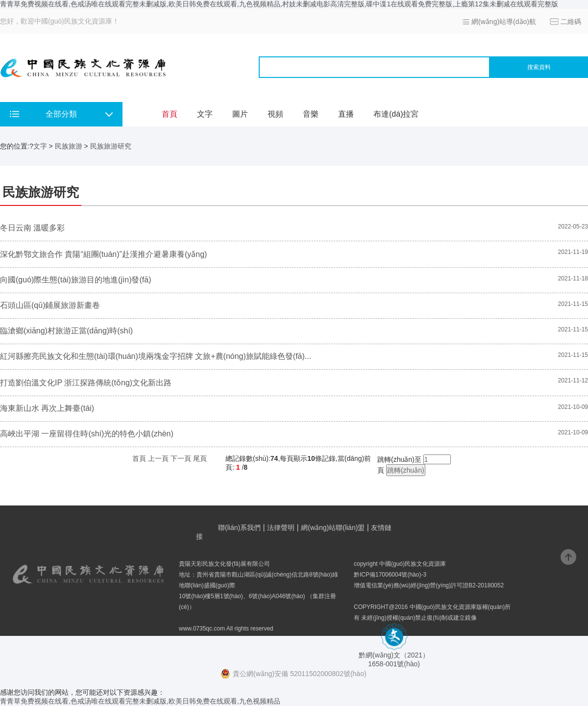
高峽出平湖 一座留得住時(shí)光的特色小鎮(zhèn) (87, 434)
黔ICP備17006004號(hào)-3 (390, 575)
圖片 (240, 114)
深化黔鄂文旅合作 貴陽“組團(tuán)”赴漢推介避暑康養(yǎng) (103, 254)
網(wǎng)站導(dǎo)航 (504, 22)
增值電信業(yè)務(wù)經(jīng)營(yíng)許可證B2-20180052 (429, 585)
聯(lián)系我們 (239, 528)
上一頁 (158, 458)
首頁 (170, 114)
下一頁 (181, 458)
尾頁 (200, 458)
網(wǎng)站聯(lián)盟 (333, 528)
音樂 (311, 114)
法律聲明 (281, 528)
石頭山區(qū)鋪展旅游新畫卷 (50, 305)
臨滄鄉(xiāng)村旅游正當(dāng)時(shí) (66, 331)
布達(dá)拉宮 (396, 114)
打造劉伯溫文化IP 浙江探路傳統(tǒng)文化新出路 (86, 383)
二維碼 (571, 22)
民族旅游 (69, 146)
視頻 (275, 114)
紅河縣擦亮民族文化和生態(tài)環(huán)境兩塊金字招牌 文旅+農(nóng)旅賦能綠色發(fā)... (156, 356)
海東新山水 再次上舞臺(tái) (47, 408)
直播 (346, 114)
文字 (205, 114)
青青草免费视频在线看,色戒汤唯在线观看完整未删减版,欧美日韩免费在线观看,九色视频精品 (140, 701)
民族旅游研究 (111, 146)
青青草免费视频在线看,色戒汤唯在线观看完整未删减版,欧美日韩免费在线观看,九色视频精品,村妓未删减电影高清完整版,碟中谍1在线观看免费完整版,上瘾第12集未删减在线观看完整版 (279, 4)
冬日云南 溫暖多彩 (32, 228)
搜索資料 (539, 67)
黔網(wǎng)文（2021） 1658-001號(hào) (394, 656)
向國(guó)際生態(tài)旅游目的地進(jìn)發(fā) (75, 280)
